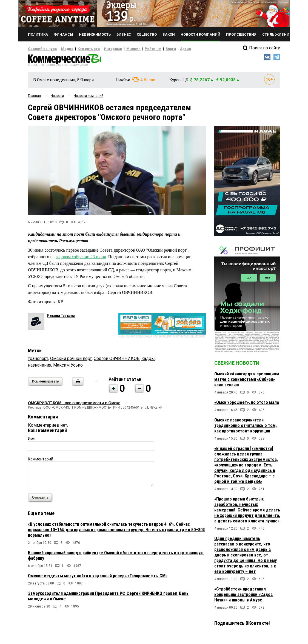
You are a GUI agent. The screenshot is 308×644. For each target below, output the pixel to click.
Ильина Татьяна (61, 317)
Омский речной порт (71, 360)
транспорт (38, 360)
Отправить (42, 499)
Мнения (120, 49)
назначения (40, 367)
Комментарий (41, 461)
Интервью (102, 49)
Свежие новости (237, 365)
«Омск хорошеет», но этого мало (247, 404)
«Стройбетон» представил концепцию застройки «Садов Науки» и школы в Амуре (243, 596)
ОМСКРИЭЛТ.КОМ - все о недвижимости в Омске (74, 404)
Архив (166, 49)
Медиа (62, 49)
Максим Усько (68, 367)
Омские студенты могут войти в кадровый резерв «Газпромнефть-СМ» (98, 577)
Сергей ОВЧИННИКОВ (117, 360)
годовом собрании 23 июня (81, 258)
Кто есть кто (81, 49)
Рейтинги (137, 49)
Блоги (153, 49)
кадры (148, 360)
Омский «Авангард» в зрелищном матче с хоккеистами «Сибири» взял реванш (247, 381)
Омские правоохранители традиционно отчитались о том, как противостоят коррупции (246, 427)
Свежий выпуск (40, 49)
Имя (32, 440)
